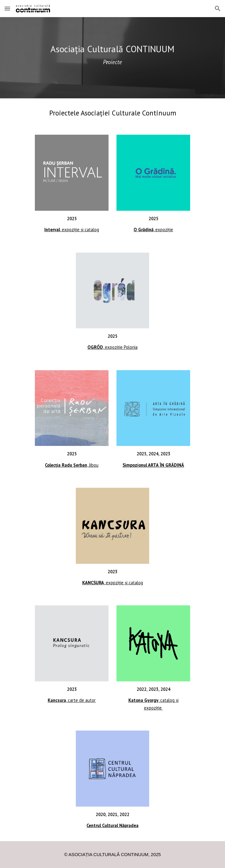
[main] (112, 58)
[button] (7, 8)
